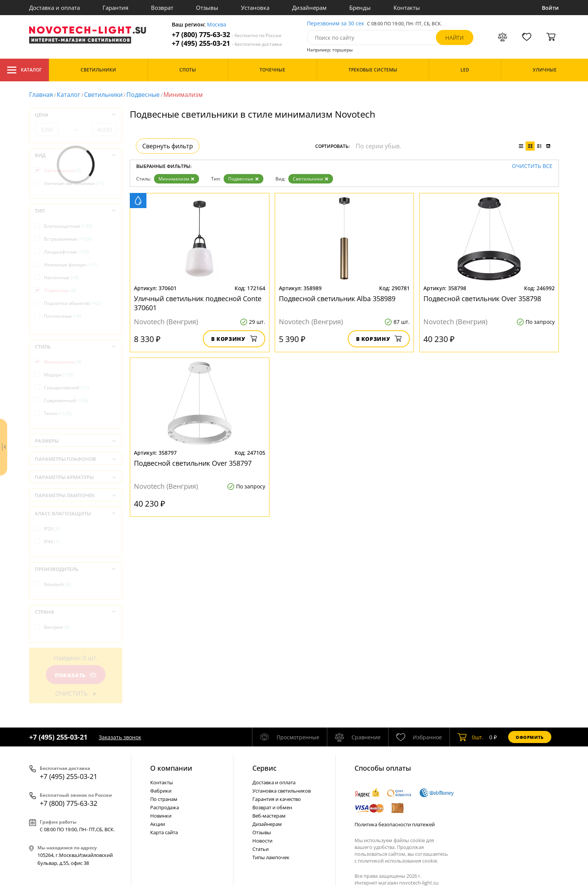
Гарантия (115, 8)
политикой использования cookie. (398, 861)
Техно (58, 413)
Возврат (162, 8)
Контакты (407, 8)
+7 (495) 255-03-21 (227, 43)
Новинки (161, 816)
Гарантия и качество (277, 799)
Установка (255, 8)
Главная (41, 95)
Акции (158, 824)
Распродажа (165, 807)
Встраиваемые (68, 239)
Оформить (530, 737)
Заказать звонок (120, 737)
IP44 (52, 542)
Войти (550, 8)
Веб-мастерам (269, 816)
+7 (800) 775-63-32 (227, 35)
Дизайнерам (309, 8)
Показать (76, 675)
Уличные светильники (74, 183)
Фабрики (161, 791)
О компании (171, 768)
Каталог (24, 70)
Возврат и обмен (272, 807)
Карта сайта (164, 832)
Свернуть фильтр (168, 146)
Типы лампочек (271, 857)
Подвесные (143, 95)
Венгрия (57, 627)
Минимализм (177, 179)
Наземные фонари (71, 265)
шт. (471, 737)
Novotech (57, 584)
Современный (66, 400)
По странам (164, 799)
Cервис (264, 768)
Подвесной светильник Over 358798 (482, 299)
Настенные (61, 278)
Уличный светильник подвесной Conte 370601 (198, 303)
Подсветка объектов (73, 303)
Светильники (103, 95)
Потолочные (63, 316)
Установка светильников (282, 791)
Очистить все (532, 166)
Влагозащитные (68, 226)
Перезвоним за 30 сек (335, 24)
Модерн (59, 375)
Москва (217, 25)
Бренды (360, 8)
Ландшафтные (66, 252)
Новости (262, 841)
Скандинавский (66, 388)
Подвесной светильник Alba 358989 (337, 299)
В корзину (234, 339)
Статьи (261, 849)
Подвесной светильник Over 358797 (193, 463)
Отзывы (207, 8)
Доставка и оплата (54, 8)
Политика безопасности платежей (395, 824)
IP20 (52, 529)
